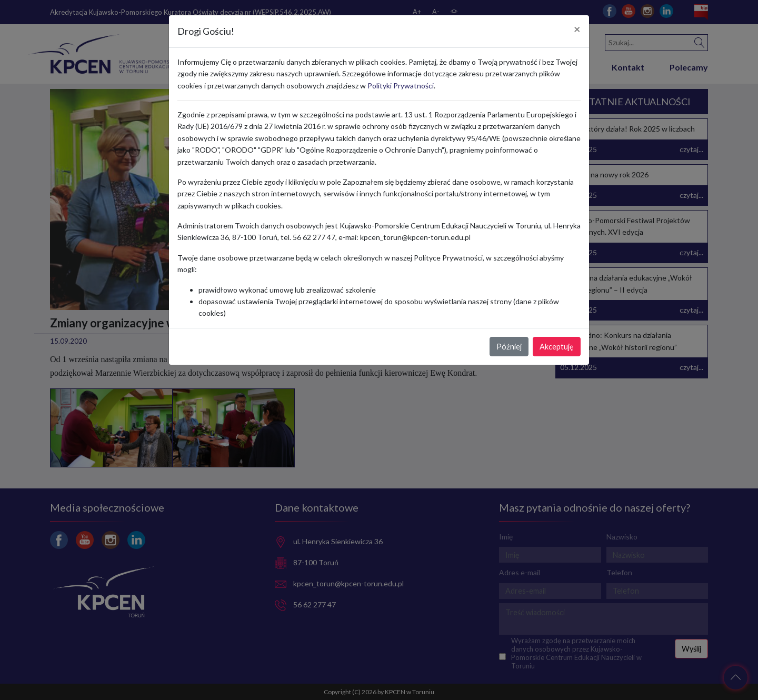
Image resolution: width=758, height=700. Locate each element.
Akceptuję (557, 347)
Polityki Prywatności (401, 86)
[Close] (577, 29)
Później (509, 347)
